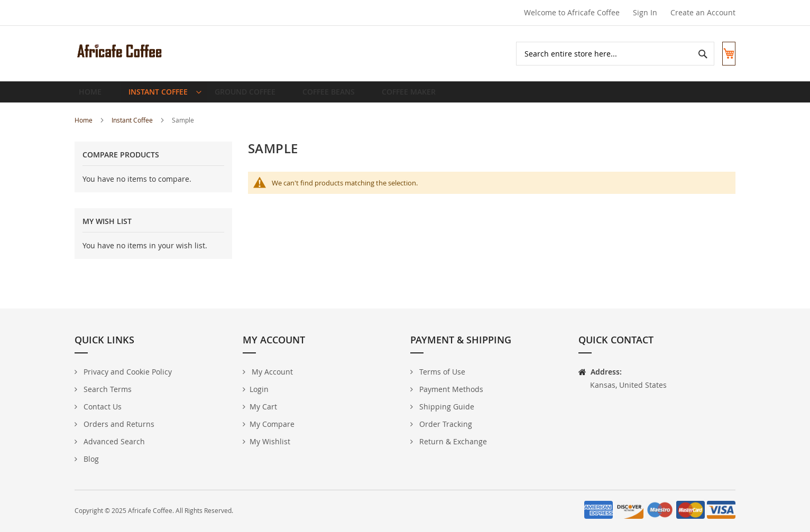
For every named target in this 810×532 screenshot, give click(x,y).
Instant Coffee (133, 128)
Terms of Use (441, 372)
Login (259, 389)
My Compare (272, 424)
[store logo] (119, 51)
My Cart (263, 407)
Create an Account (703, 12)
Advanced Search (113, 441)
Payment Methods (450, 389)
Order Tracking (445, 424)
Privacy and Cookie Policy (127, 372)
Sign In (645, 12)
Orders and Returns (118, 424)
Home (84, 128)
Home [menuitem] (93, 96)
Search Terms (107, 389)
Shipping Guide (446, 407)
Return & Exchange (452, 441)
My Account (271, 372)
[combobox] (605, 54)
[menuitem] (160, 96)
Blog (90, 459)
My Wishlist (270, 441)
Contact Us (102, 407)
